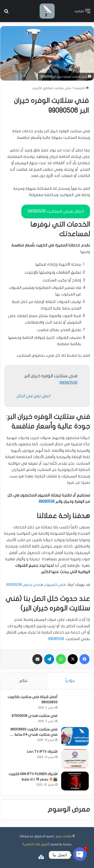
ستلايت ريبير (64, 836)
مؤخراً (70, 681)
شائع (23, 681)
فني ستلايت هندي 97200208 (34, 716)
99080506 (68, 383)
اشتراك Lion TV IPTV (42, 752)
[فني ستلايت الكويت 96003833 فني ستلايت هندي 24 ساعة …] (75, 736)
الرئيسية (81, 88)
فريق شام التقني (36, 844)
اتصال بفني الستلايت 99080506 (56, 211)
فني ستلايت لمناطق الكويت (51, 88)
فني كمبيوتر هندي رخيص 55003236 (36, 585)
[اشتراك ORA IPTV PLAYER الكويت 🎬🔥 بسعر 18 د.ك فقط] (75, 781)
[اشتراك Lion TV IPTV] (75, 759)
